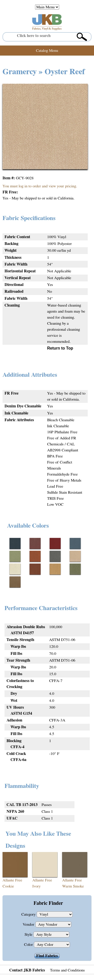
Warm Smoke (73, 886)
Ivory (36, 886)
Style (29, 934)
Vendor (29, 924)
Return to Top (60, 348)
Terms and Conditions (68, 970)
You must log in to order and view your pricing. (40, 186)
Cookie (8, 886)
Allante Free (12, 880)
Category (29, 914)
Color (29, 945)
